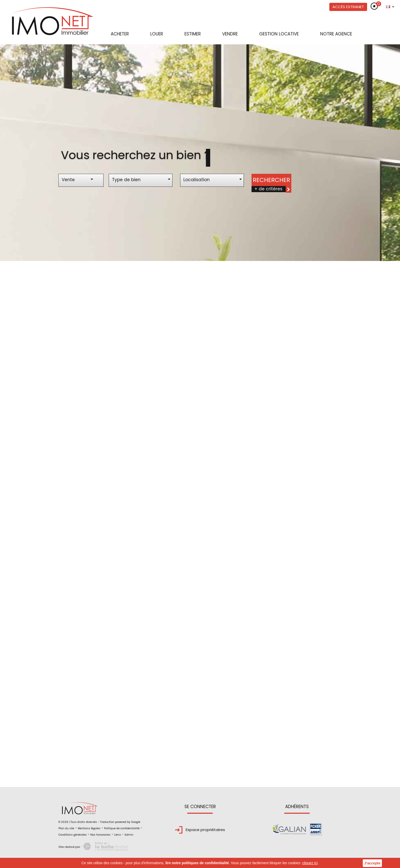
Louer (157, 34)
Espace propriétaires (200, 830)
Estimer (193, 34)
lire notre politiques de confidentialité (197, 863)
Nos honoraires (100, 835)
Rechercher (271, 180)
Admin (129, 835)
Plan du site (66, 828)
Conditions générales (73, 835)
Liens (117, 835)
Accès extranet (348, 7)
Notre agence (336, 34)
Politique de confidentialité (122, 828)
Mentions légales (89, 828)
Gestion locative (279, 34)
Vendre (230, 34)
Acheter (120, 34)
